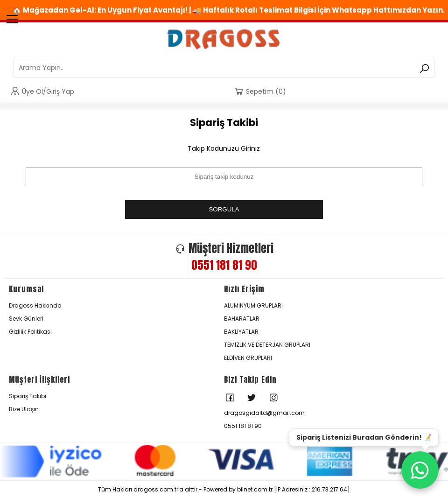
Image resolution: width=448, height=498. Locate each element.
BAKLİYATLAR (241, 332)
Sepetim (260, 91)
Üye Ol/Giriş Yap (42, 91)
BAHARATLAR (242, 319)
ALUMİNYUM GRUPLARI (253, 305)
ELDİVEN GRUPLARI (248, 358)
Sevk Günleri (26, 319)
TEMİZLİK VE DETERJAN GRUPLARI (267, 345)
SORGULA (224, 209)
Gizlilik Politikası (30, 332)
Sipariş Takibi (28, 396)
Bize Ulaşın (24, 409)
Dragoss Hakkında (35, 305)
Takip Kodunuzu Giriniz (224, 148)
